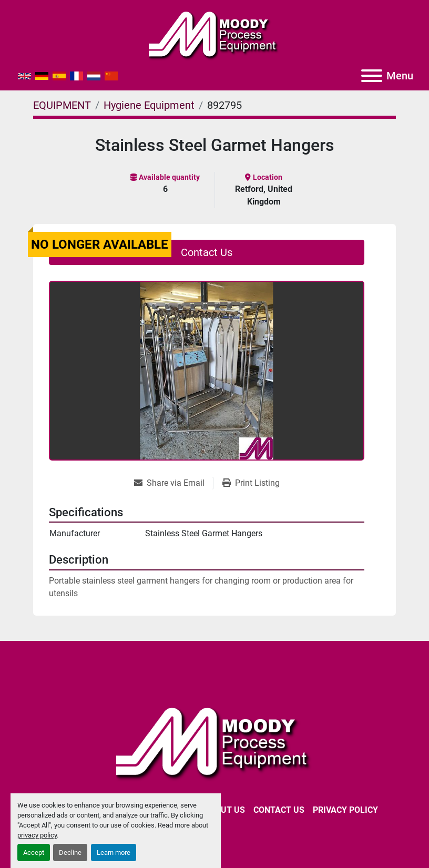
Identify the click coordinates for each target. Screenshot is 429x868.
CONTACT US (279, 810)
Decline (70, 852)
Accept (34, 852)
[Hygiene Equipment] (149, 105)
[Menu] (372, 76)
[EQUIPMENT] (62, 105)
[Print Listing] (251, 483)
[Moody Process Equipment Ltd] (215, 742)
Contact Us (207, 252)
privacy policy (37, 835)
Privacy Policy (345, 810)
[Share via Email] (173, 483)
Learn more (114, 852)
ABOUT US (224, 810)
